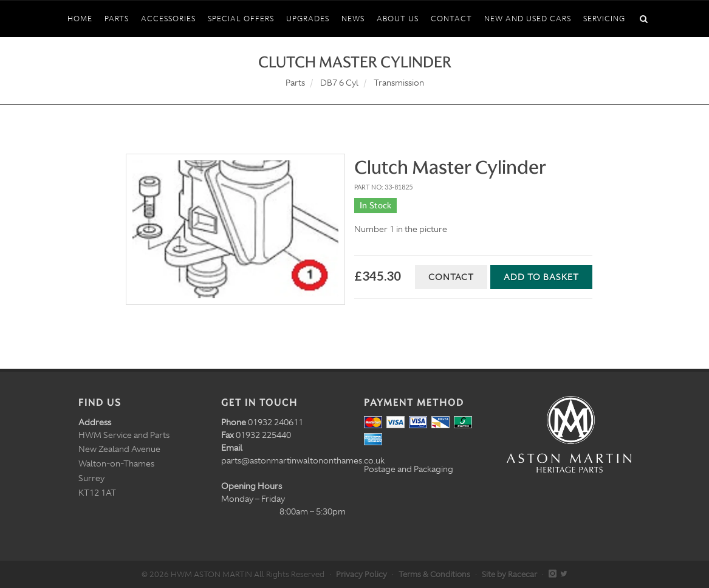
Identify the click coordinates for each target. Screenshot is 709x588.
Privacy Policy (361, 574)
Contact (451, 277)
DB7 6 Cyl (339, 83)
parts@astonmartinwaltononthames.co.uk (303, 460)
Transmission (399, 83)
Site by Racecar (509, 574)
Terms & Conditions (434, 574)
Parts (295, 83)
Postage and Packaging (409, 469)
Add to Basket (541, 277)
